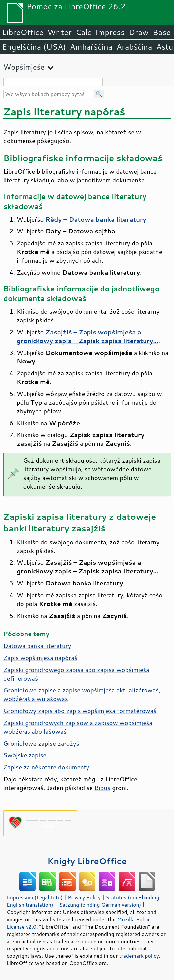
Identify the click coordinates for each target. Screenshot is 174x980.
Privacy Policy (84, 897)
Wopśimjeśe (24, 67)
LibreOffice (23, 32)
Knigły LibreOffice (87, 861)
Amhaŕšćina (91, 47)
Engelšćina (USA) (34, 47)
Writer (59, 32)
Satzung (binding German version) (100, 905)
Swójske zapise (25, 755)
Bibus (102, 788)
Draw (139, 32)
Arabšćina (134, 47)
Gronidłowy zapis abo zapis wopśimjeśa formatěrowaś (80, 711)
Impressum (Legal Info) (35, 897)
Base (162, 32)
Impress (110, 32)
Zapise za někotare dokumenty (46, 767)
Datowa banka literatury (37, 646)
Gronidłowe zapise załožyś (41, 743)
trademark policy (139, 956)
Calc (84, 32)
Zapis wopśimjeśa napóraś (40, 658)
